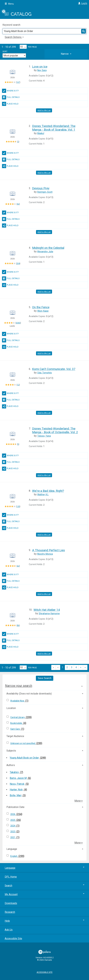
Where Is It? (10, 91)
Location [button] (11, 708)
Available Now (18, 701)
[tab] (66, 54)
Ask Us (9, 930)
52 (18, 204)
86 (18, 625)
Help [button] (45, 921)
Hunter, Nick (16, 790)
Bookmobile (16, 723)
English (14, 856)
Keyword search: (12, 25)
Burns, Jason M (18, 778)
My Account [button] (45, 894)
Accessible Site (13, 938)
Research (10, 912)
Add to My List (44, 110)
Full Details (11, 97)
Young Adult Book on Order (24, 758)
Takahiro (14, 772)
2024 (13, 826)
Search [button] (45, 886)
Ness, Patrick (17, 784)
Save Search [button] (45, 678)
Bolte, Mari (16, 795)
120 (18, 506)
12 (18, 385)
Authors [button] (11, 765)
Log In (84, 3)
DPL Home (11, 877)
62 (18, 566)
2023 (13, 832)
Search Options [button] (14, 37)
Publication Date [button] (15, 807)
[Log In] (79, 3)
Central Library (18, 717)
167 (18, 82)
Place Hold (10, 104)
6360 (18, 323)
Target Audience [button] (15, 736)
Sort (5, 52)
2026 (13, 814)
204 (18, 263)
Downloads (11, 903)
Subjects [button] (11, 751)
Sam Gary (15, 729)
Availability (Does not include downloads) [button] (29, 694)
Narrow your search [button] (19, 686)
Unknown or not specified (23, 743)
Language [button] (12, 849)
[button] (66, 54)
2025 (13, 820)
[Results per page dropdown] (23, 47)
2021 (13, 837)
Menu (9, 4)
